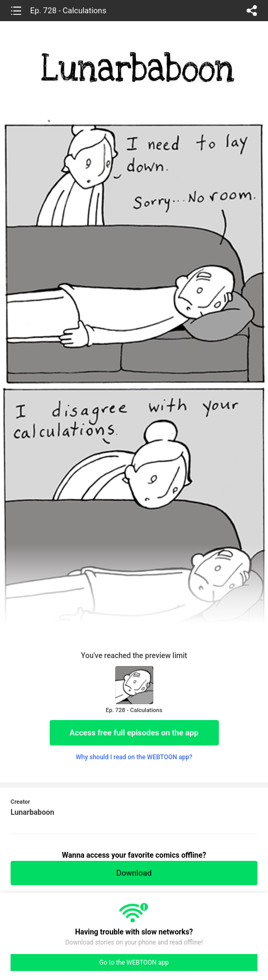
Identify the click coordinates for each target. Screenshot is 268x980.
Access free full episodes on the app (134, 733)
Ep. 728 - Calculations (68, 11)
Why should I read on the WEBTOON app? (134, 757)
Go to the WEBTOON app (134, 963)
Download (134, 873)
